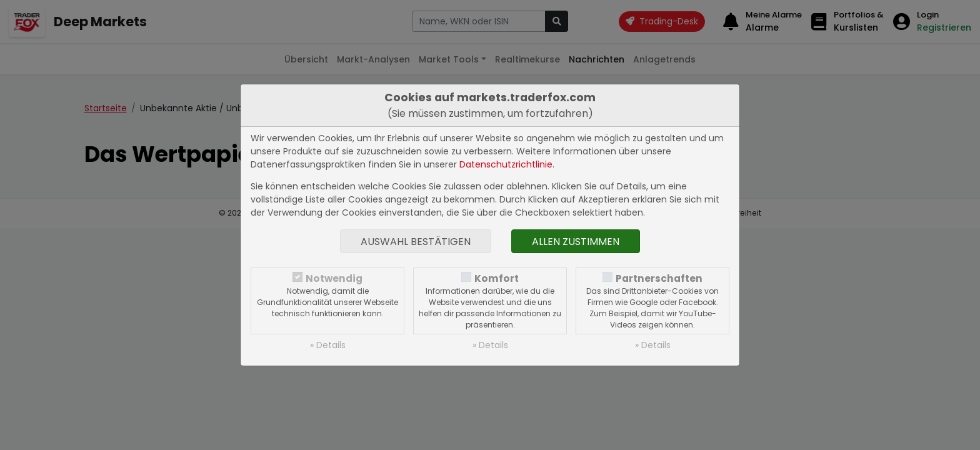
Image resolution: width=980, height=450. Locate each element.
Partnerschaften (659, 278)
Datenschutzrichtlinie (506, 164)
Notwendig (334, 278)
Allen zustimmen (576, 242)
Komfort (497, 278)
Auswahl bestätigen (416, 242)
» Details (328, 345)
